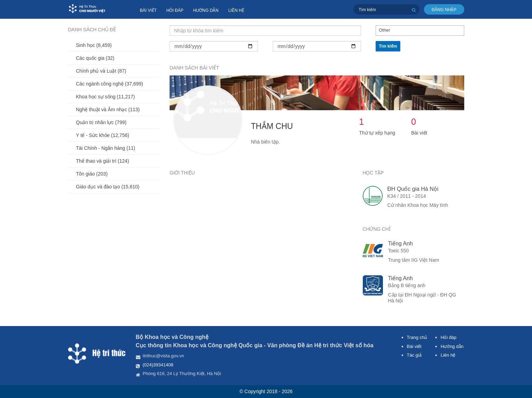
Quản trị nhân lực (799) (101, 122)
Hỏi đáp (175, 10)
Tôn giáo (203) (92, 174)
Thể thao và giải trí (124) (103, 161)
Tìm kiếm (388, 46)
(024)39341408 (158, 365)
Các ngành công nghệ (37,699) (110, 84)
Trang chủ (417, 337)
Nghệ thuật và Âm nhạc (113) (108, 109)
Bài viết (148, 10)
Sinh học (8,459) (94, 45)
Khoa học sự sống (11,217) (106, 97)
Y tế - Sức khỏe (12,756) (103, 135)
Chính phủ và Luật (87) (101, 71)
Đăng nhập (444, 10)
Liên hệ (236, 10)
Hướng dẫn (206, 10)
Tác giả (414, 355)
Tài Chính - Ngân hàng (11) (106, 148)
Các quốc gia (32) (95, 58)
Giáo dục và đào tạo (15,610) (108, 187)
